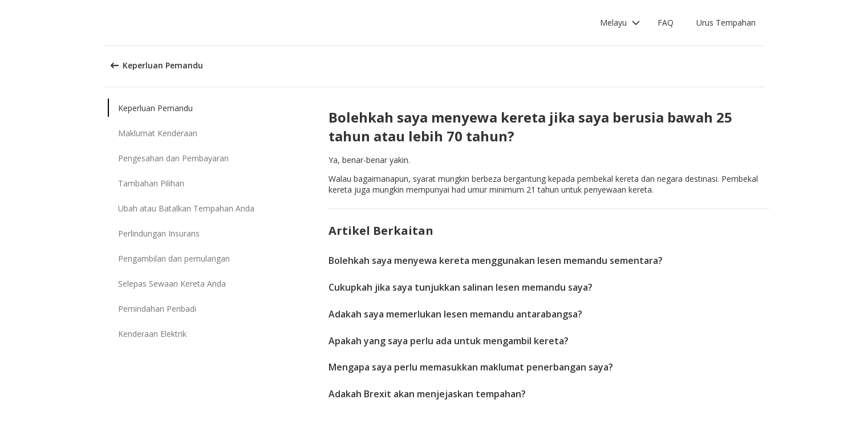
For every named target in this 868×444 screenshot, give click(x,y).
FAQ (666, 23)
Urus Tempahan (726, 23)
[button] (620, 23)
